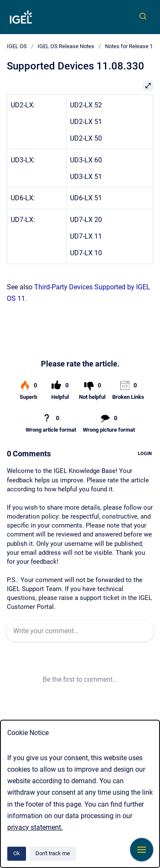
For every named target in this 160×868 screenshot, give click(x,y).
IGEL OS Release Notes (66, 46)
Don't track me (53, 853)
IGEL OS (17, 46)
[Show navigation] (142, 850)
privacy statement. (35, 827)
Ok (17, 853)
